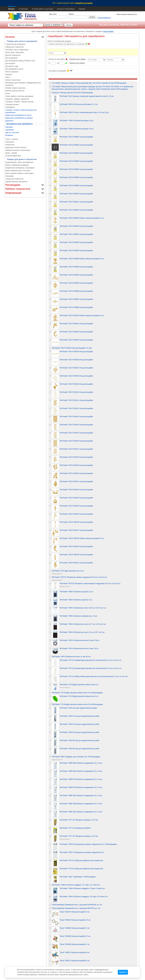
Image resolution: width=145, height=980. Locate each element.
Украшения (10, 130)
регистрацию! (108, 31)
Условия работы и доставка (42, 9)
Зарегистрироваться (104, 18)
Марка (51, 53)
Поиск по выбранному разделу (59, 41)
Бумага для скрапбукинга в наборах (19, 118)
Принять (123, 972)
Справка (82, 9)
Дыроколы (9, 121)
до (58, 63)
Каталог (11, 9)
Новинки (110, 60)
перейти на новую (84, 3)
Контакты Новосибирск (66, 9)
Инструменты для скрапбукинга (19, 124)
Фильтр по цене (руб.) (57, 59)
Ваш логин (53, 14)
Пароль (71, 14)
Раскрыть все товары (77, 59)
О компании (23, 9)
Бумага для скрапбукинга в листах (18, 115)
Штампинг (9, 135)
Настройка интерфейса (60, 71)
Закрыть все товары (77, 63)
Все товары (93, 60)
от (49, 63)
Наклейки (9, 127)
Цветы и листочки (12, 133)
